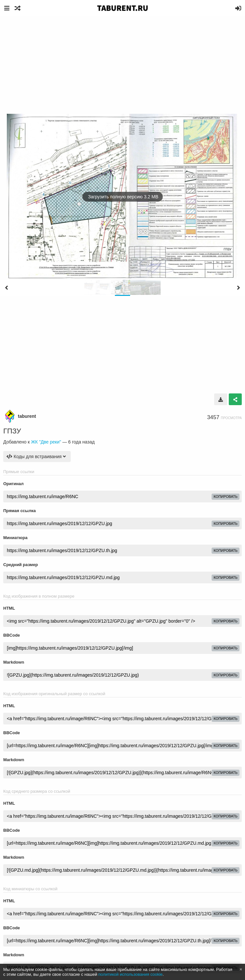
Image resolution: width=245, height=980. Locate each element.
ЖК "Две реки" (46, 442)
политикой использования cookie (130, 974)
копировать (226, 497)
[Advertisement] (122, 65)
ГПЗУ (12, 431)
